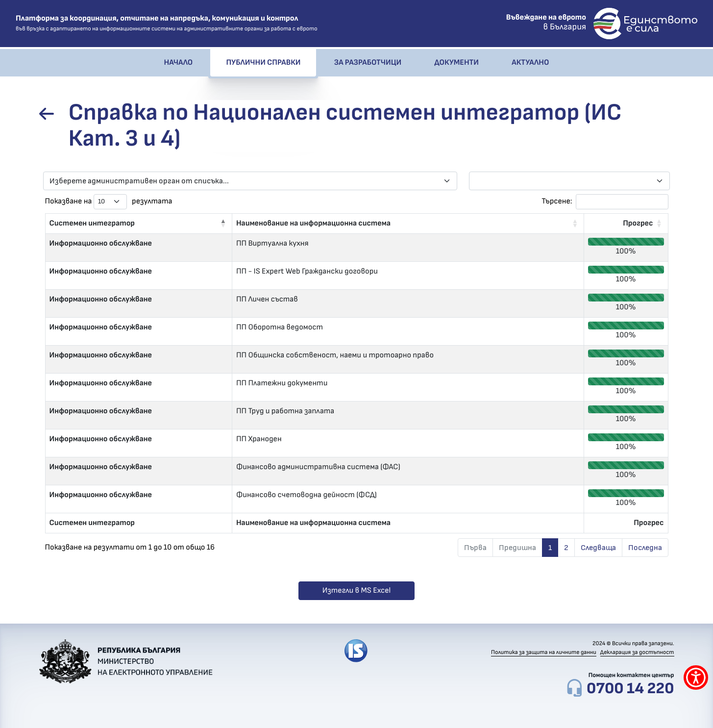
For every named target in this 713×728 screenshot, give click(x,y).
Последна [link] (645, 548)
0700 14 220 (630, 689)
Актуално (530, 63)
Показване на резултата (109, 202)
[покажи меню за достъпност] (696, 678)
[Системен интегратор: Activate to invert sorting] (138, 223)
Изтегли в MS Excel (357, 591)
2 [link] (566, 548)
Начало (179, 63)
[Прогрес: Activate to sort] (626, 223)
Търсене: (557, 201)
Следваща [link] (598, 548)
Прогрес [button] (638, 224)
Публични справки (263, 63)
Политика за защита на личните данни (544, 653)
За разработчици (368, 63)
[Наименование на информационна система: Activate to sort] (408, 223)
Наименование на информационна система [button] (313, 224)
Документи (456, 63)
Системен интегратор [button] (92, 224)
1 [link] (550, 548)
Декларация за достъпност (637, 653)
